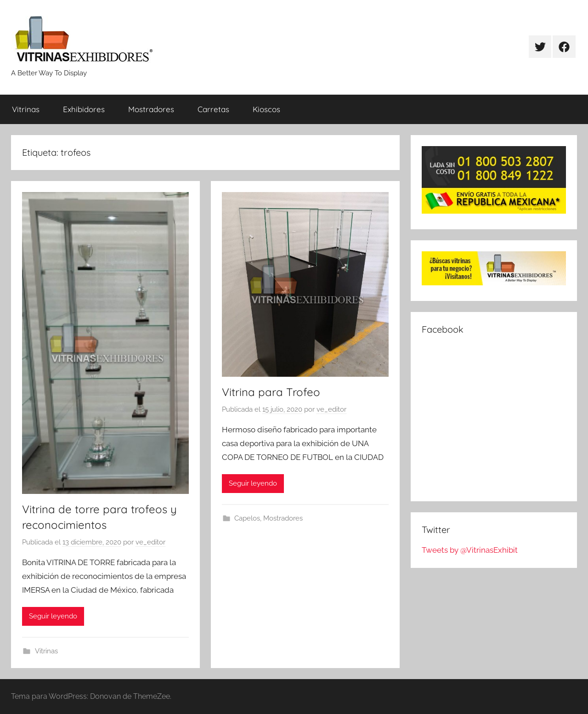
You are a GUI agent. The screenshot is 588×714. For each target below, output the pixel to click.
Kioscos (266, 109)
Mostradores (151, 109)
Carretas (213, 109)
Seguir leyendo (53, 616)
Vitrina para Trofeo (271, 392)
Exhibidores (84, 109)
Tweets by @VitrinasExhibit (470, 550)
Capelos (247, 518)
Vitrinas (26, 109)
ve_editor (150, 542)
